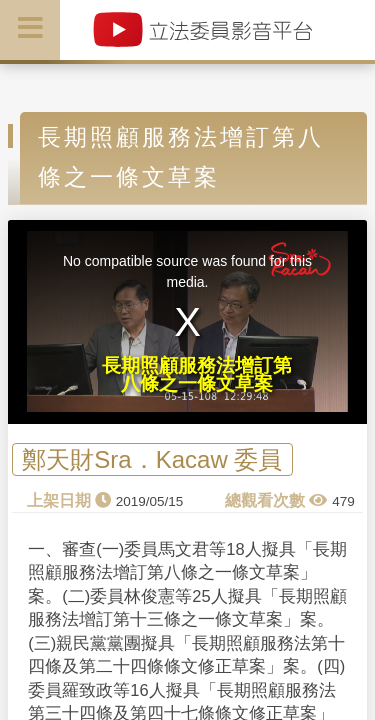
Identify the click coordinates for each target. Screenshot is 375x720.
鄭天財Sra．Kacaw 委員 (152, 459)
